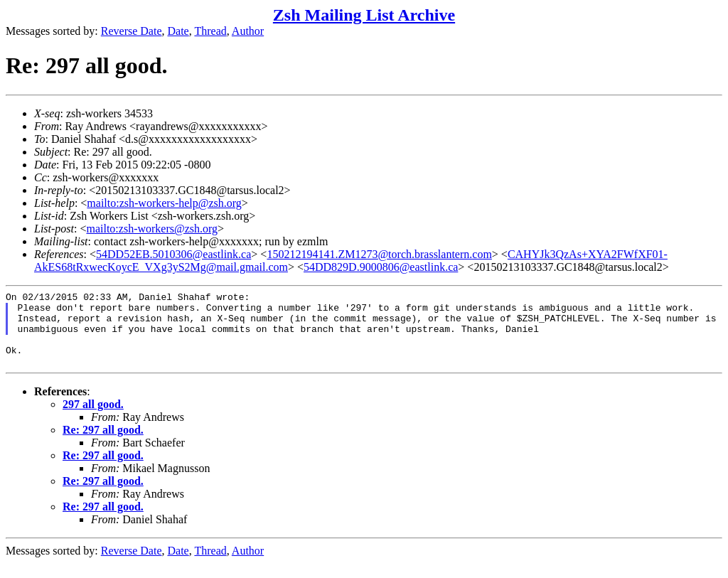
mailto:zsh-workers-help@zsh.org (164, 203)
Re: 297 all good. (103, 445)
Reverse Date (132, 31)
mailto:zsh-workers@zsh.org (152, 229)
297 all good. (93, 419)
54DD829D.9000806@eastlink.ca (381, 267)
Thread (210, 31)
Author (248, 31)
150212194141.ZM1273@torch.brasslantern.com (379, 254)
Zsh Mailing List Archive (364, 15)
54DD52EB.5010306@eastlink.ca (173, 254)
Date (178, 31)
